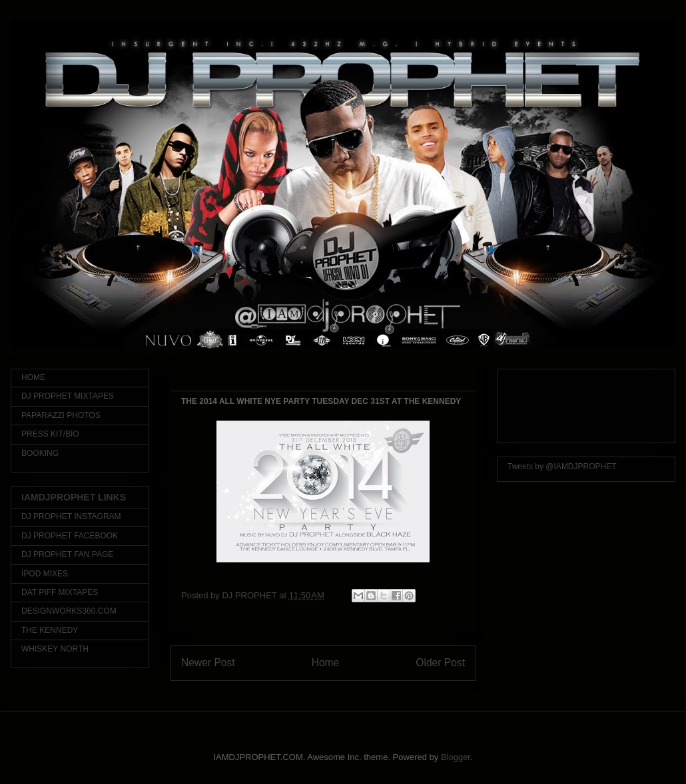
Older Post (440, 663)
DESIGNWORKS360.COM (69, 611)
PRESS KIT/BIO (50, 434)
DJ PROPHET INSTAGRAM (71, 516)
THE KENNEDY (50, 630)
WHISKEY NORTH (55, 649)
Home (326, 663)
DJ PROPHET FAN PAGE (67, 554)
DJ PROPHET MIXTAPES (68, 396)
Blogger (456, 757)
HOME (33, 377)
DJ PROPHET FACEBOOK (70, 536)
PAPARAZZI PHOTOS (61, 415)
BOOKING (40, 453)
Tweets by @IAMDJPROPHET (562, 467)
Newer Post (208, 663)
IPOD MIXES (45, 574)
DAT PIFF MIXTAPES (60, 592)
